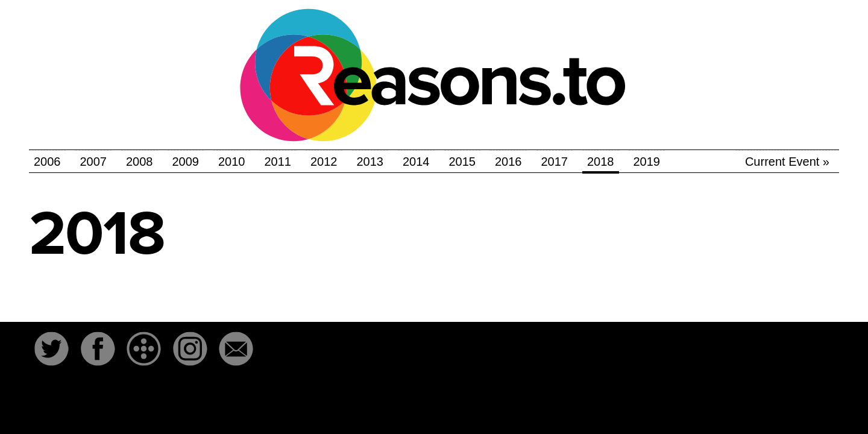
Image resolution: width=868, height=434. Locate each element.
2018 (601, 162)
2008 (140, 162)
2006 (47, 162)
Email (236, 349)
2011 (278, 162)
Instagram (190, 349)
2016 (508, 162)
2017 (555, 162)
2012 (324, 162)
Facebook (98, 349)
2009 (186, 162)
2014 (416, 162)
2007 (94, 162)
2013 (370, 162)
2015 (463, 162)
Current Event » (787, 162)
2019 (647, 162)
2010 (232, 162)
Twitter (51, 349)
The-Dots (144, 349)
